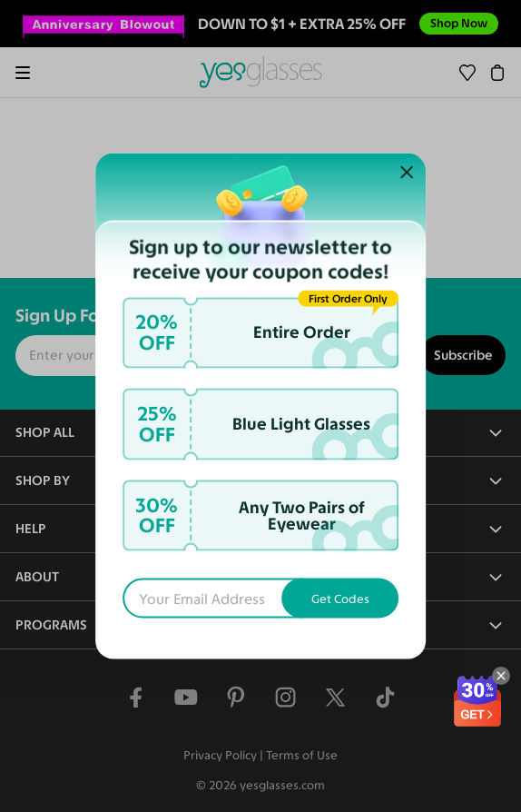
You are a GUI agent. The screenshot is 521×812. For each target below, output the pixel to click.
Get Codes (340, 599)
